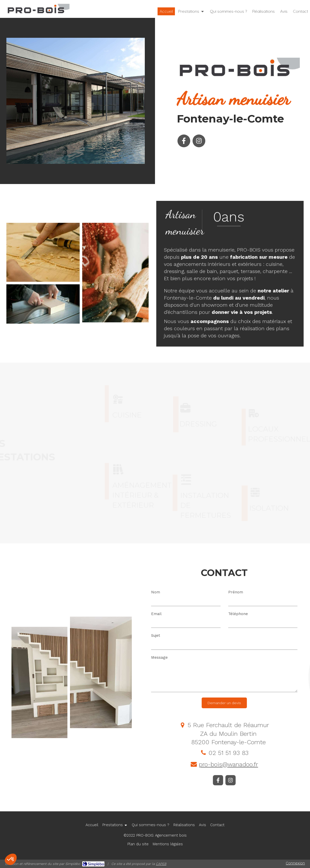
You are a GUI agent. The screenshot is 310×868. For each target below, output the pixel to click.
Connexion (295, 863)
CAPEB (161, 864)
